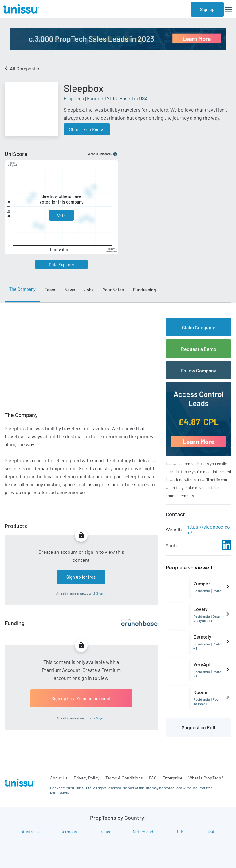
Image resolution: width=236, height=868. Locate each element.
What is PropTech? (206, 778)
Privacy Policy (87, 778)
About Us (59, 778)
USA (210, 832)
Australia (30, 832)
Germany (69, 832)
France (105, 832)
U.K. (181, 832)
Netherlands (144, 832)
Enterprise (172, 778)
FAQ (153, 778)
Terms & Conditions (124, 778)
